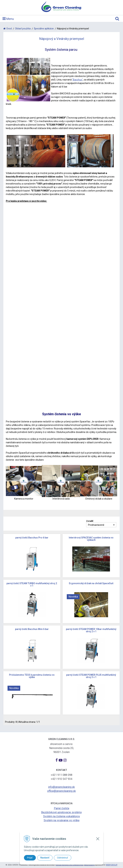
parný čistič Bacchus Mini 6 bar (32, 629)
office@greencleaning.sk (61, 791)
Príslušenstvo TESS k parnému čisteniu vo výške (32, 676)
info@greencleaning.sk (61, 787)
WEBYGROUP (112, 865)
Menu (8, 19)
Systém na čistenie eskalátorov (62, 816)
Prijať (30, 858)
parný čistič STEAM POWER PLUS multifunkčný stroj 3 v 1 (91, 676)
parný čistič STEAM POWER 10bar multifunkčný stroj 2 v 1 (91, 630)
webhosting (89, 865)
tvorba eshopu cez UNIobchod (70, 865)
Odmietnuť (63, 858)
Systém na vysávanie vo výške (62, 820)
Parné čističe (62, 808)
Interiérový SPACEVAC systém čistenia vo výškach (91, 539)
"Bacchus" (77, 80)
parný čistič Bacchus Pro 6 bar (32, 538)
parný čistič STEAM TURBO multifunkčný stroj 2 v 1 (32, 585)
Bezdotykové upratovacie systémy (61, 812)
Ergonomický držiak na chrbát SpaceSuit (91, 583)
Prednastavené (96, 525)
